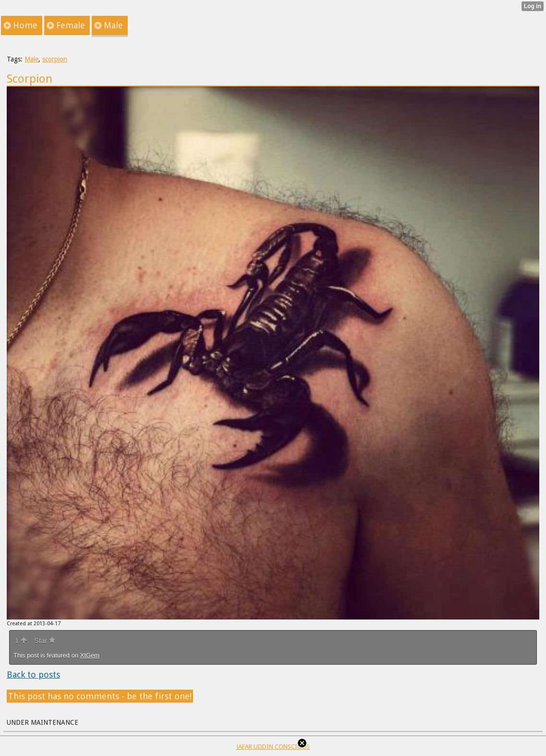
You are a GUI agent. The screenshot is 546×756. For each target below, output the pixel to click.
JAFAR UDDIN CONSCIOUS (273, 747)
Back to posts (33, 675)
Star (45, 641)
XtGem (90, 655)
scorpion (55, 59)
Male (31, 59)
